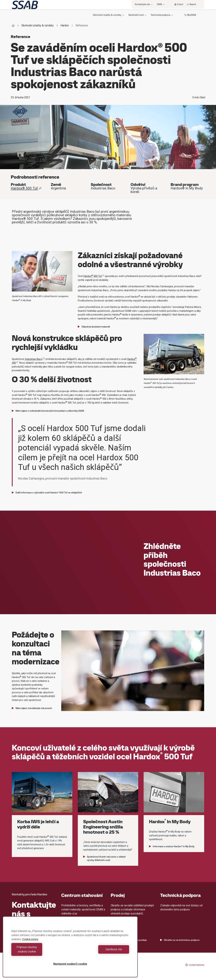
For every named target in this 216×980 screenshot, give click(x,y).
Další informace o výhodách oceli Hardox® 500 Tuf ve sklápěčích (47, 493)
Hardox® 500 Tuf (26, 188)
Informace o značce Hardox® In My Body (172, 846)
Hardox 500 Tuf (94, 276)
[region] (70, 949)
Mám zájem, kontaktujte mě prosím (32, 708)
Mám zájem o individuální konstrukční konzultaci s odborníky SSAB (48, 411)
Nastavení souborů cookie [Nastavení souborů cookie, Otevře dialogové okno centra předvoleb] (70, 964)
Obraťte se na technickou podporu (180, 940)
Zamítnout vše (100, 952)
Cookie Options (195, 965)
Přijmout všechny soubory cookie (40, 952)
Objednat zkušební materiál (94, 327)
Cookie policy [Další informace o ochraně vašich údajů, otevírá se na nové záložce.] (30, 944)
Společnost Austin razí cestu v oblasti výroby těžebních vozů (104, 858)
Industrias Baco (35, 359)
